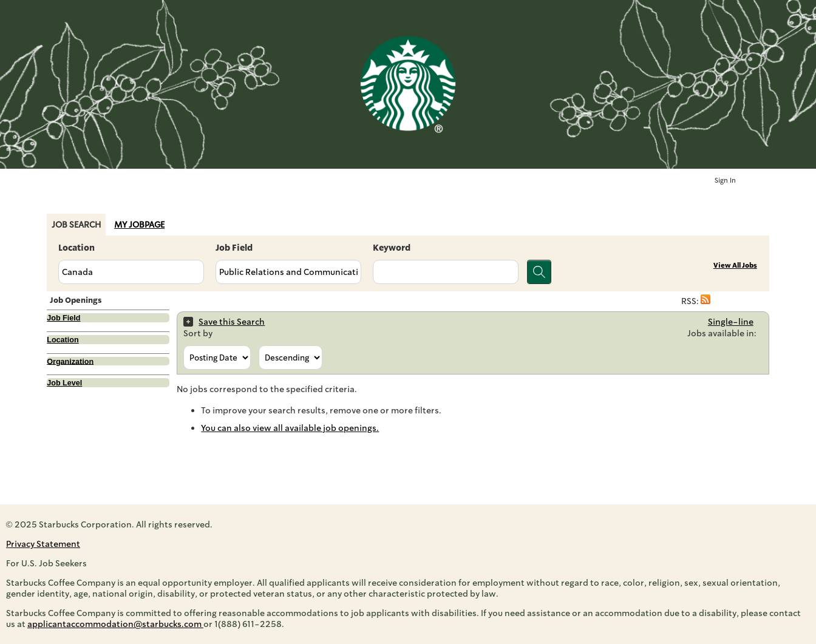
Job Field (234, 248)
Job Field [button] (63, 318)
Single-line (731, 322)
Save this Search (232, 322)
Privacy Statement (43, 544)
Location (76, 248)
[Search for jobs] (539, 272)
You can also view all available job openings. (290, 428)
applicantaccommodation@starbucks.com (115, 624)
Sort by (198, 333)
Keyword (392, 248)
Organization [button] (70, 361)
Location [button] (63, 340)
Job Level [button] (64, 383)
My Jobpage (139, 225)
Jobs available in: (722, 333)
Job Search (76, 225)
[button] (705, 301)
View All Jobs (735, 266)
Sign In (725, 181)
